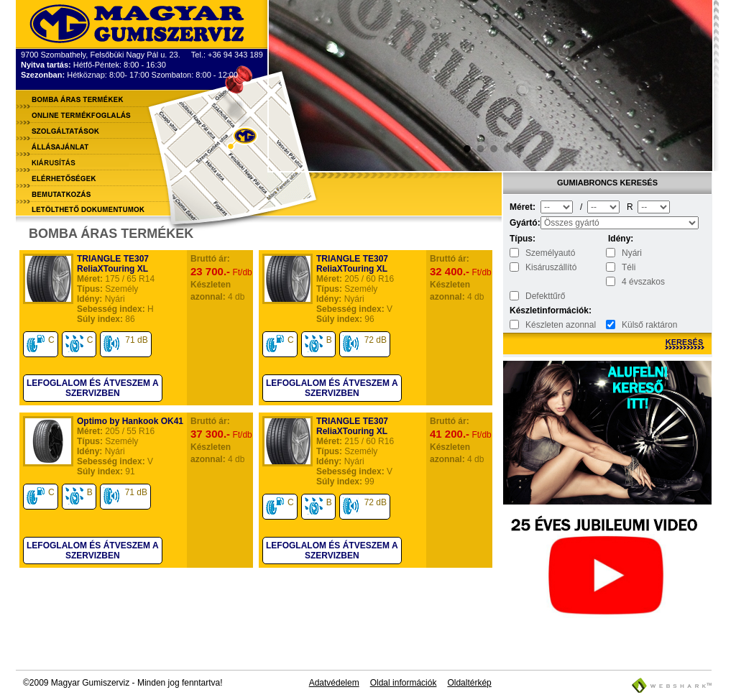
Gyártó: (524, 223)
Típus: (523, 239)
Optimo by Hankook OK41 (130, 421)
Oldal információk (404, 683)
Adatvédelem (334, 683)
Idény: (621, 239)
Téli (629, 267)
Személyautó (550, 253)
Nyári (632, 253)
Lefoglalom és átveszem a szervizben (93, 388)
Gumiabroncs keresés (607, 183)
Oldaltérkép (469, 683)
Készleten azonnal (561, 325)
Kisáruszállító (551, 267)
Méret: (523, 207)
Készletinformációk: (524, 310)
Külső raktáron (649, 325)
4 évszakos (643, 282)
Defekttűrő (545, 296)
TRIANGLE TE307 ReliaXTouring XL (113, 264)
